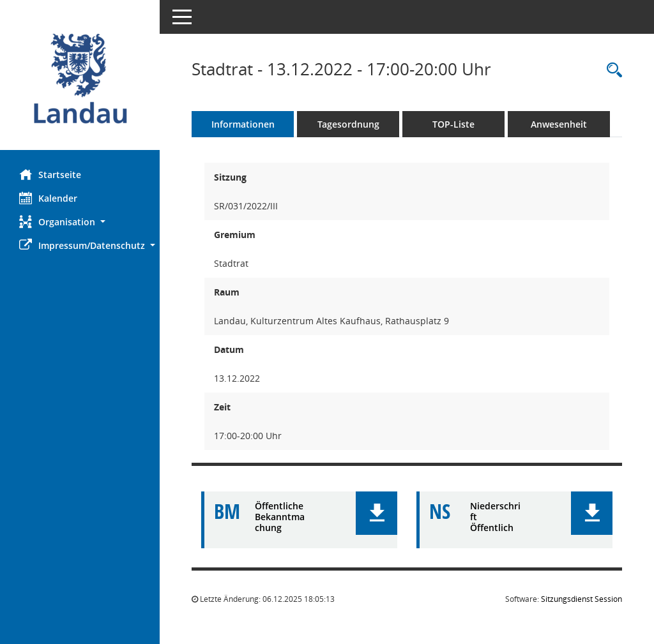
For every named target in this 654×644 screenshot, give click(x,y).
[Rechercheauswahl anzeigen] (611, 71)
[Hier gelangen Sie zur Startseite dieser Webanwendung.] (80, 80)
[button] (80, 222)
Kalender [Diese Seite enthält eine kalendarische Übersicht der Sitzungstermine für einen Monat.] (48, 198)
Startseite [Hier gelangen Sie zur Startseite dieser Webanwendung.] (50, 174)
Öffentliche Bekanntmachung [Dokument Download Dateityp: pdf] (280, 517)
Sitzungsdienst (582, 599)
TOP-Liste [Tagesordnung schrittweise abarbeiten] (453, 124)
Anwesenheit (559, 124)
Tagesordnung (348, 124)
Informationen (243, 124)
